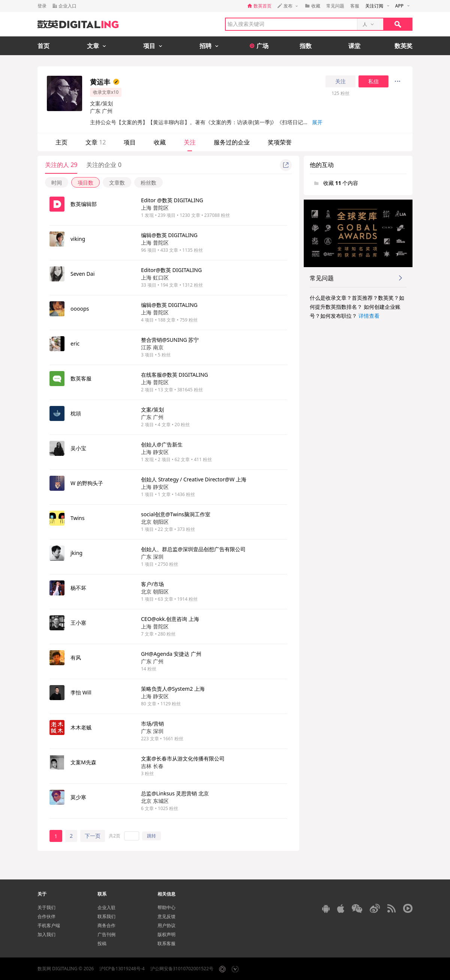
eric (75, 343)
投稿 (102, 943)
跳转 (151, 836)
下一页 (93, 836)
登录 (42, 6)
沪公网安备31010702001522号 (182, 969)
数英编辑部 (84, 204)
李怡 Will (81, 692)
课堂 (354, 46)
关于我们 (46, 907)
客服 (355, 6)
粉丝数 (148, 183)
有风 (76, 658)
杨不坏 (78, 588)
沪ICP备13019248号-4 (122, 969)
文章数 (117, 183)
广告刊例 (106, 934)
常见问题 (335, 6)
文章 (96, 142)
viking (78, 239)
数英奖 (403, 46)
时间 (57, 183)
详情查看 (369, 316)
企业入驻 (106, 907)
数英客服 (81, 378)
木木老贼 (81, 727)
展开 (317, 122)
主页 (61, 142)
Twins (77, 518)
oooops (80, 309)
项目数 (85, 183)
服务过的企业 (232, 142)
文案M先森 (83, 762)
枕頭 (76, 413)
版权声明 (166, 934)
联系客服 (166, 943)
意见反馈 (166, 916)
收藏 (160, 142)
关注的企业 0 (104, 165)
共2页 (115, 836)
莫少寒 (78, 797)
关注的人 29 (61, 165)
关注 (340, 81)
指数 (306, 46)
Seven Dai (82, 274)
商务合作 (106, 925)
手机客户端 (49, 925)
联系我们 (106, 916)
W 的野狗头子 (87, 483)
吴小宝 (78, 448)
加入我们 (46, 934)
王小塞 (78, 623)
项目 (130, 142)
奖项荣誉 (280, 142)
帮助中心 (166, 907)
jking (76, 553)
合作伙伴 (46, 916)
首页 (43, 46)
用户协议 (166, 925)
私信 (373, 81)
